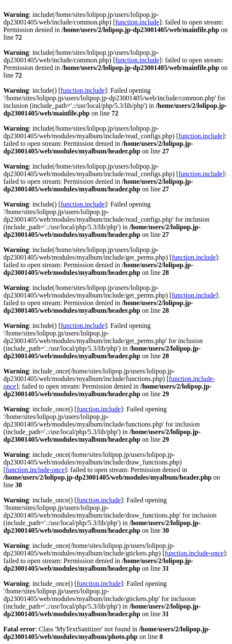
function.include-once (35, 470)
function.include (137, 22)
